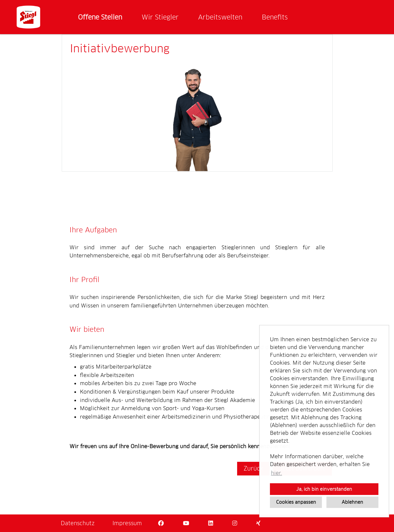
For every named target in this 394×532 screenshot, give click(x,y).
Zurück (253, 468)
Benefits (275, 17)
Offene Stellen (100, 17)
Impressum (127, 523)
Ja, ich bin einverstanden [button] (324, 489)
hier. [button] (276, 473)
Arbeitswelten (220, 17)
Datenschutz (78, 523)
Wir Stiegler (160, 17)
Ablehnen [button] (352, 502)
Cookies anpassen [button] (296, 502)
